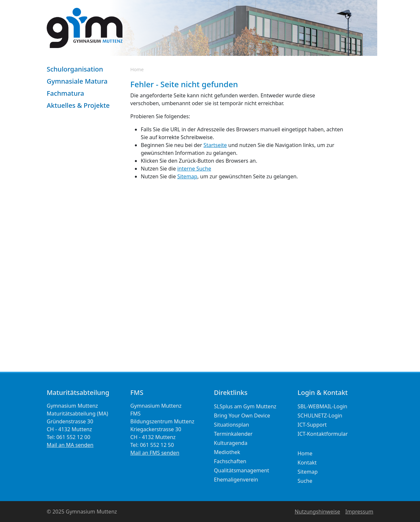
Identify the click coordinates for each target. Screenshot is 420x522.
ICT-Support (312, 425)
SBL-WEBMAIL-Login (323, 406)
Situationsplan (232, 425)
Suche (305, 481)
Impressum (359, 512)
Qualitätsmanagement (242, 470)
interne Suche (194, 169)
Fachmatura (65, 93)
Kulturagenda (231, 443)
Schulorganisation (75, 69)
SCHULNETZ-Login (320, 416)
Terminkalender (233, 434)
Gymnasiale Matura (77, 81)
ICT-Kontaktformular (323, 434)
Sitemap (187, 176)
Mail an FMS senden (155, 453)
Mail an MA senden (70, 445)
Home (137, 69)
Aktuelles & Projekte (78, 105)
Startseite (215, 145)
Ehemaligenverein (236, 480)
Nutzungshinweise (317, 512)
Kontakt (307, 463)
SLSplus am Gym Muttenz (245, 406)
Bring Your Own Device (242, 416)
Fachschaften (230, 461)
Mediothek (227, 452)
